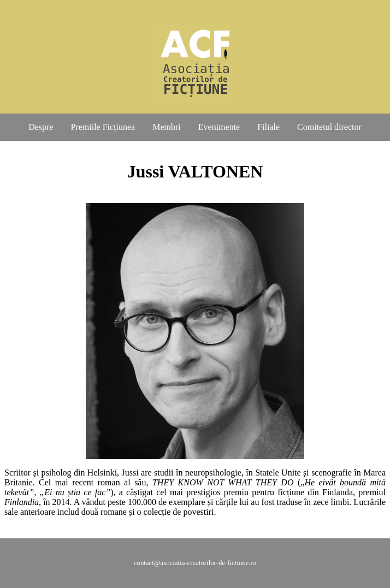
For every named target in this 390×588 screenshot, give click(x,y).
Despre (41, 127)
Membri (167, 127)
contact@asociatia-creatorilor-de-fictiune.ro (195, 563)
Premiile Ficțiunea (103, 127)
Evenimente (219, 127)
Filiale (268, 127)
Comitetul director (329, 127)
